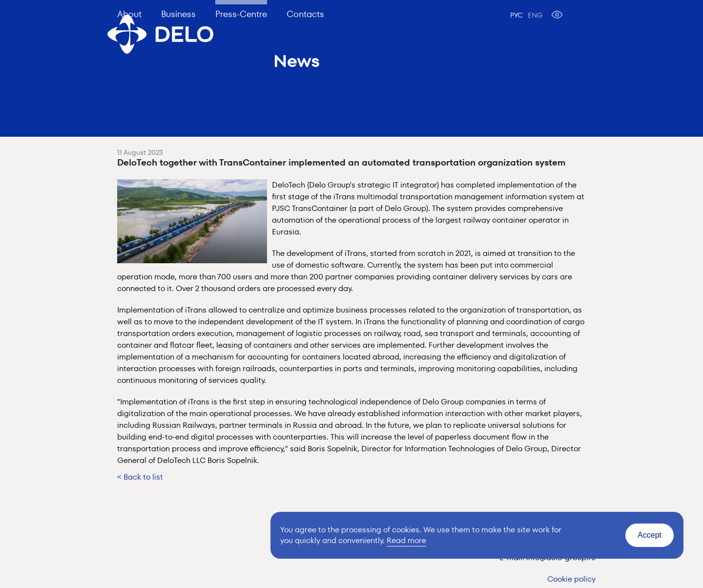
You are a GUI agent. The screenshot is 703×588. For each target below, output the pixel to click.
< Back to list (140, 477)
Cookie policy (571, 579)
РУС (517, 15)
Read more (406, 540)
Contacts (305, 14)
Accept (650, 535)
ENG (535, 15)
